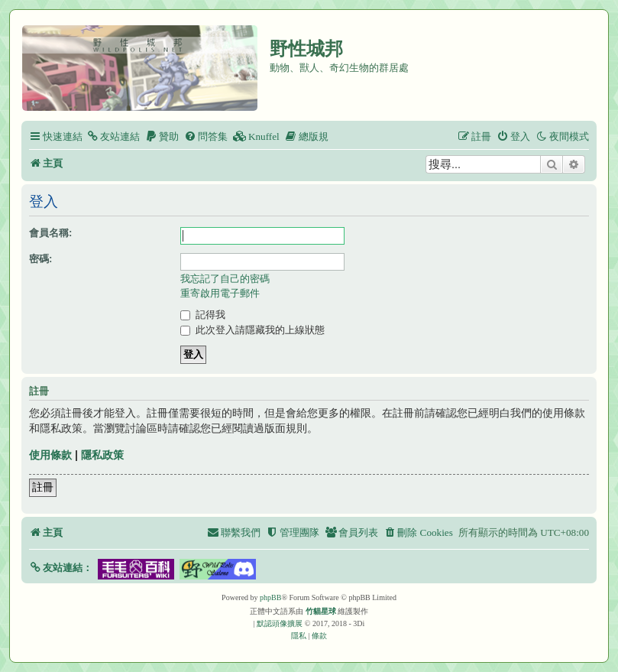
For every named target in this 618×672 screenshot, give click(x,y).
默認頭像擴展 (280, 623)
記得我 (203, 315)
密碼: (40, 259)
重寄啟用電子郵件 (220, 293)
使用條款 (50, 455)
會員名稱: (50, 233)
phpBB (270, 597)
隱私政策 (102, 455)
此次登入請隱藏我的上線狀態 (252, 330)
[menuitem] (113, 136)
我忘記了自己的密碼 (225, 279)
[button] (61, 568)
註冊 (43, 487)
